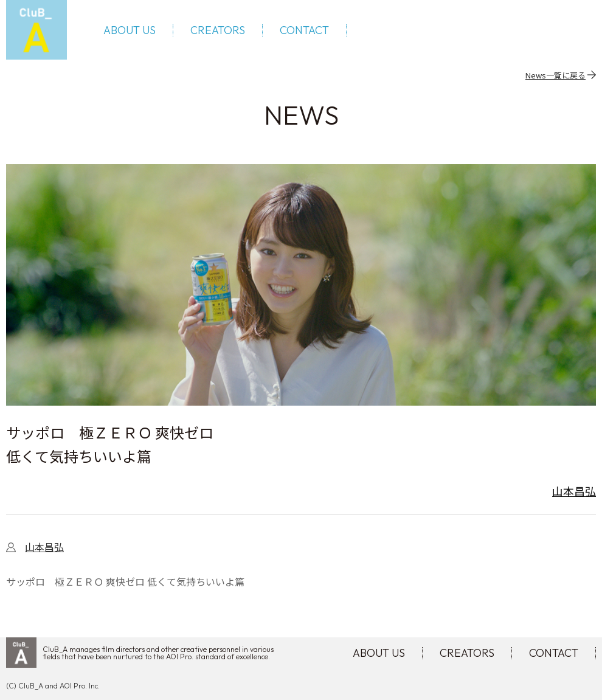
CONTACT (304, 30)
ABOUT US (130, 30)
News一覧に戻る (555, 75)
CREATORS (218, 30)
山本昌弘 (574, 491)
